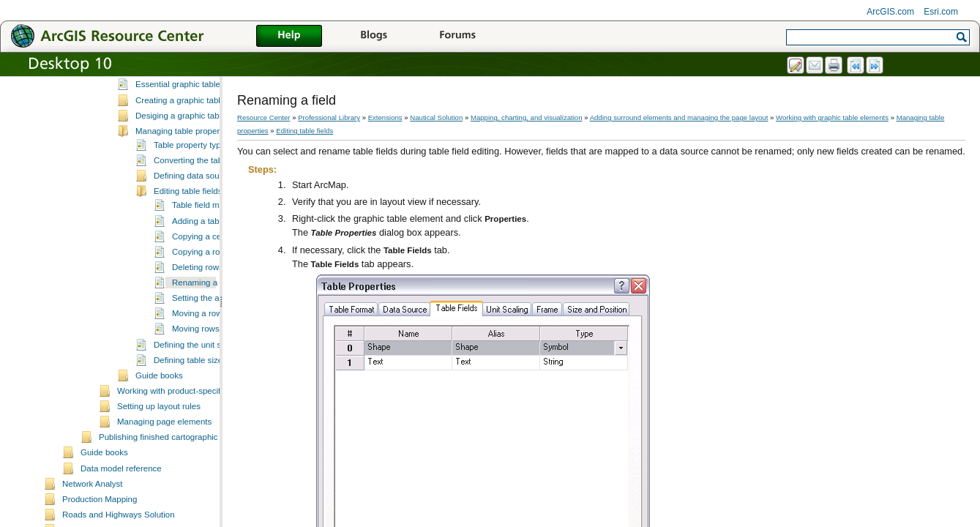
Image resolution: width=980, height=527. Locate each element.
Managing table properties (184, 190)
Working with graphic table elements (185, 98)
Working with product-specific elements (190, 449)
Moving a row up (203, 372)
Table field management (217, 263)
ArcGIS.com (890, 12)
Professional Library (329, 117)
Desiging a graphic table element (197, 174)
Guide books (159, 434)
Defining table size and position (212, 419)
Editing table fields (188, 250)
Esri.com (941, 12)
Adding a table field (208, 280)
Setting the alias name (214, 356)
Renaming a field (203, 341)
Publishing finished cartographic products (176, 496)
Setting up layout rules (159, 465)
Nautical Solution (436, 117)
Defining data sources (194, 234)
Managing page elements (164, 480)
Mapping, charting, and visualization (527, 117)
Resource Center (264, 117)
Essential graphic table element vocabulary (216, 143)
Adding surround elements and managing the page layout (679, 117)
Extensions (385, 117)
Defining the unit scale (195, 403)
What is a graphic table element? (197, 112)
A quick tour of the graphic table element (211, 127)
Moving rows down (207, 387)
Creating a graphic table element (196, 159)
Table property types (192, 203)
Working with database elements (178, 83)
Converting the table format (205, 219)
